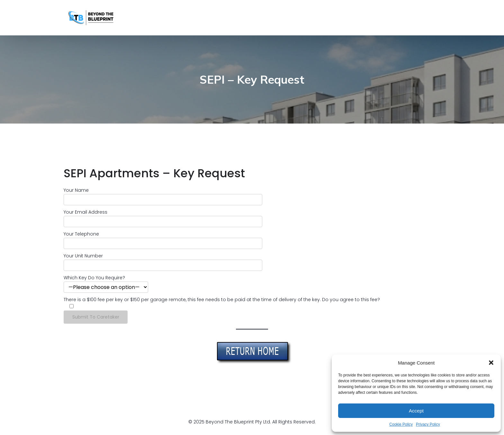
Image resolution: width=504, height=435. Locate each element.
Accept (416, 411)
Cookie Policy (401, 424)
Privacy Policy (428, 424)
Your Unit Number (83, 256)
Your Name (76, 190)
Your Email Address (85, 212)
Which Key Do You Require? (94, 278)
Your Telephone (81, 234)
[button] (491, 363)
